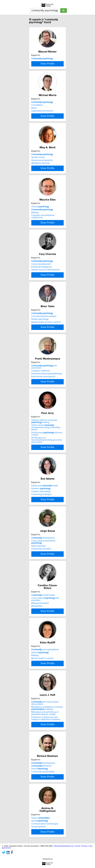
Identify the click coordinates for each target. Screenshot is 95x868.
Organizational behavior (42, 138)
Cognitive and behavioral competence (43, 276)
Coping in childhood (41, 476)
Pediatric (41, 611)
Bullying (35, 272)
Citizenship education (41, 687)
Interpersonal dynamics (42, 204)
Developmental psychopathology (47, 479)
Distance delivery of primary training (44, 541)
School (40, 816)
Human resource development (45, 343)
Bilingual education (40, 753)
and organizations (45, 813)
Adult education (39, 684)
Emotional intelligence (42, 340)
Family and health (45, 608)
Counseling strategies (41, 617)
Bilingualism (37, 755)
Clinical (40, 266)
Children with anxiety (41, 614)
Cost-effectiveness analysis (44, 406)
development (43, 676)
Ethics (34, 136)
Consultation (37, 133)
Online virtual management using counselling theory (46, 547)
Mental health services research (46, 412)
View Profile (47, 88)
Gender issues (38, 201)
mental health (43, 744)
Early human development (43, 482)
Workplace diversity (40, 207)
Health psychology (40, 409)
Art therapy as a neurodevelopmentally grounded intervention (47, 559)
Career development (41, 337)
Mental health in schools (42, 821)
